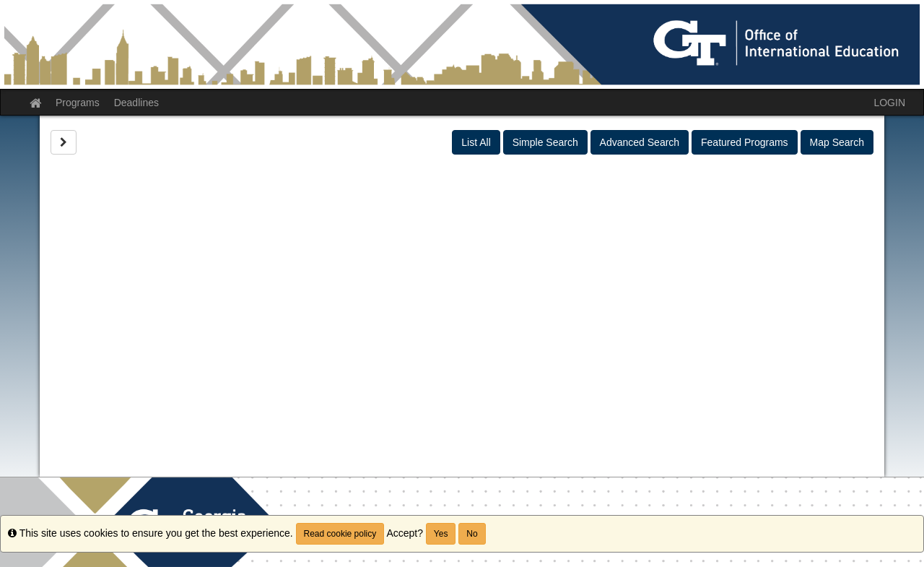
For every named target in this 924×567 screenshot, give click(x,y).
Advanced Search (640, 142)
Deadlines (136, 103)
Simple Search (545, 142)
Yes (441, 534)
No (472, 534)
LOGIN (889, 103)
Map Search (837, 142)
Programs (78, 103)
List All (476, 142)
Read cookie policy (340, 534)
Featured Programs (745, 142)
